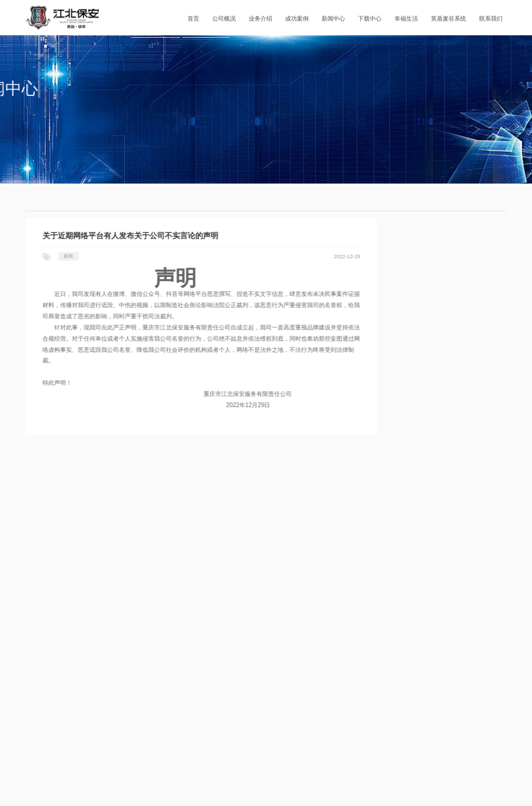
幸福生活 (406, 19)
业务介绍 (260, 19)
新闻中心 (333, 19)
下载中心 (370, 19)
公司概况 (224, 19)
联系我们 (491, 19)
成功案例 (297, 19)
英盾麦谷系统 (449, 19)
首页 (193, 19)
